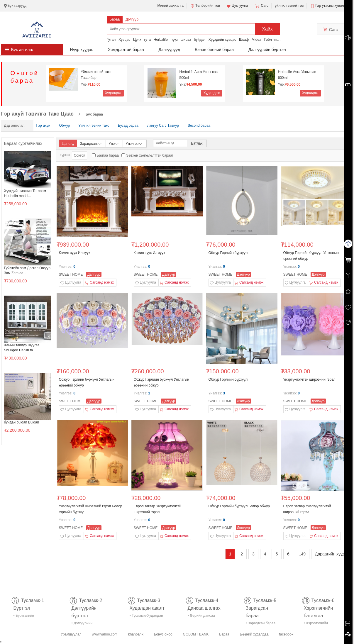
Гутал (111, 40)
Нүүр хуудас (82, 50)
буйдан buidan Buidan (22, 422)
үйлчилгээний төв (289, 6)
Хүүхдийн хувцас (222, 40)
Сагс (261, 6)
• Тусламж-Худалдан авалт (146, 617)
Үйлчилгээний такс (94, 126)
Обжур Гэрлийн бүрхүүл (228, 253)
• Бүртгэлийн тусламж (24, 617)
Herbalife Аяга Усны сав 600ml (297, 75)
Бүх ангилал (23, 50)
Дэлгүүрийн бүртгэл (267, 50)
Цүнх (137, 40)
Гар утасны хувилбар (332, 6)
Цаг (68, 144)
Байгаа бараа (108, 155)
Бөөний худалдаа (254, 634)
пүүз (174, 40)
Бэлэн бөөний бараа (214, 50)
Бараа (115, 19)
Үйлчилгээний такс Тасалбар (96, 75)
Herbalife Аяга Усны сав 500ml (199, 75)
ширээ (186, 40)
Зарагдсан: (91, 143)
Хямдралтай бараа (126, 50)
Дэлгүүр (132, 19)
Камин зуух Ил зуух (75, 253)
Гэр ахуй (43, 126)
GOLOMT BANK (196, 634)
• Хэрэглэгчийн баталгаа (316, 624)
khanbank (136, 634)
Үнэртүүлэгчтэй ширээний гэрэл (309, 379)
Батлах (197, 143)
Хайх (267, 29)
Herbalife (161, 40)
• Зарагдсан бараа (261, 623)
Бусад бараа (128, 126)
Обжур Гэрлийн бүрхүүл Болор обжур (239, 506)
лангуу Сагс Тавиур (163, 126)
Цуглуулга (237, 6)
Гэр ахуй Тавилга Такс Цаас (37, 114)
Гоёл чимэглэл (276, 40)
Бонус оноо (163, 634)
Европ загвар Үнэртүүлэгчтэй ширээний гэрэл (158, 509)
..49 (302, 554)
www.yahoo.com (105, 634)
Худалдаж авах (113, 94)
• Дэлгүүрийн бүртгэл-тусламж (85, 624)
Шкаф (244, 40)
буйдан (200, 40)
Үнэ (114, 143)
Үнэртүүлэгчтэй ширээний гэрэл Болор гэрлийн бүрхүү (91, 509)
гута (147, 40)
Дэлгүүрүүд (170, 50)
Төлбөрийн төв (205, 6)
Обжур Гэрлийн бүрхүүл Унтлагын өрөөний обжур (311, 256)
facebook (286, 634)
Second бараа (199, 126)
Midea (256, 40)
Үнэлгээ (134, 143)
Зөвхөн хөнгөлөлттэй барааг (150, 155)
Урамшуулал (71, 634)
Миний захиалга (170, 6)
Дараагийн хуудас (332, 554)
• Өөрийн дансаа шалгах (201, 617)
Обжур (65, 126)
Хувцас (124, 40)
